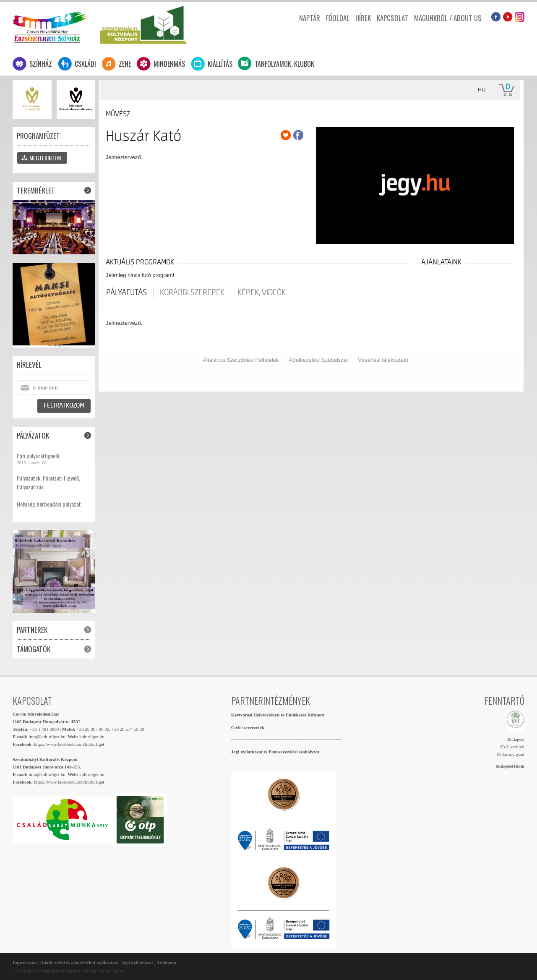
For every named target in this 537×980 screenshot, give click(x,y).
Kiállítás (220, 64)
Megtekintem (41, 158)
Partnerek (32, 630)
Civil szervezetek (248, 727)
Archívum (166, 962)
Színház (41, 64)
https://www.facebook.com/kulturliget (69, 744)
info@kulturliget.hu (47, 737)
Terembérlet (36, 190)
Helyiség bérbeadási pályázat (49, 504)
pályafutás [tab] (126, 293)
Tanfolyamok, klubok (284, 64)
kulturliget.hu (92, 737)
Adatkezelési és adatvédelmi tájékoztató (80, 962)
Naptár (310, 18)
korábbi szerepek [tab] (192, 293)
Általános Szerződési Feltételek (241, 360)
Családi (85, 64)
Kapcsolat (392, 18)
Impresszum (25, 962)
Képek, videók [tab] (262, 293)
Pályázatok (33, 435)
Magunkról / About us (448, 18)
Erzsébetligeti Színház (51, 27)
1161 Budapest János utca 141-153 (46, 767)
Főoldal (338, 18)
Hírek (363, 18)
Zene (125, 64)
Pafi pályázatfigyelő (38, 456)
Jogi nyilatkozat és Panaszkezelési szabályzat (275, 752)
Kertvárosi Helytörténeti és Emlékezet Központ (278, 715)
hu (482, 90)
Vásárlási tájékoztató (383, 360)
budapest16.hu (510, 766)
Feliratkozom (64, 405)
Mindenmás (169, 64)
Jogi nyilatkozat (137, 962)
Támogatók (34, 649)
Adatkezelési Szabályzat (319, 360)
